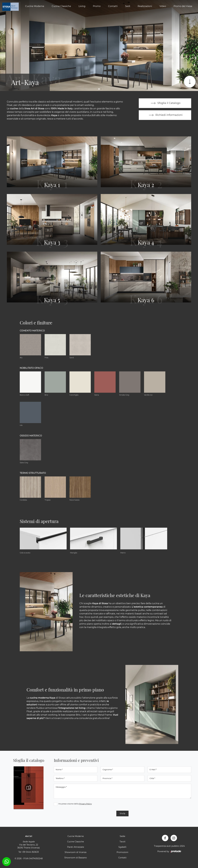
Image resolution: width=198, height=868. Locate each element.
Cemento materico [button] (32, 331)
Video (163, 6)
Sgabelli (122, 847)
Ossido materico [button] (31, 436)
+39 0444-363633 (30, 852)
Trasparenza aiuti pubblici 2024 (169, 846)
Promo (97, 6)
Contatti (113, 6)
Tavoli (123, 842)
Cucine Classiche (61, 6)
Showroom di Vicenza (75, 852)
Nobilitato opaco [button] (31, 368)
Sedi (128, 6)
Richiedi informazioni (165, 115)
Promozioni (122, 852)
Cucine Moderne (35, 6)
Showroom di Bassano (76, 858)
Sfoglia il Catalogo (165, 103)
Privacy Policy (85, 804)
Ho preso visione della (75, 804)
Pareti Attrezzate (76, 847)
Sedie (122, 836)
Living (82, 6)
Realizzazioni (145, 6)
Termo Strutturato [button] (33, 473)
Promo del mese (183, 6)
